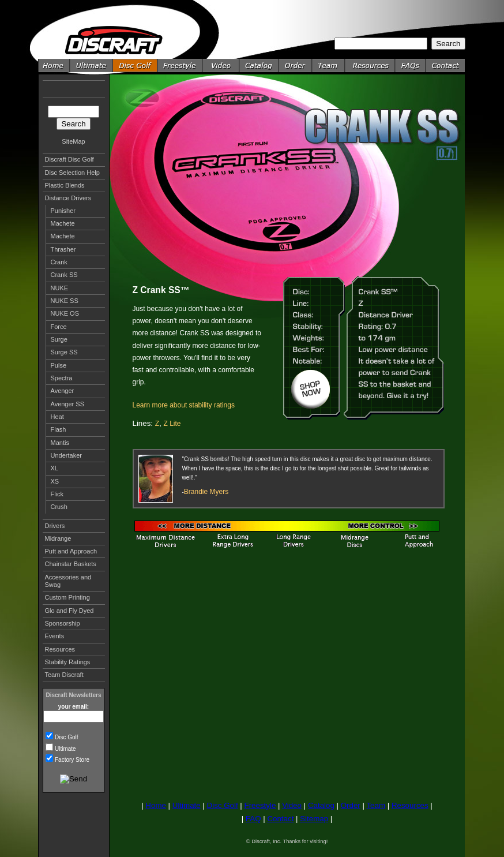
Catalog (321, 805)
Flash (59, 429)
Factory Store (72, 760)
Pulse (59, 365)
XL (54, 468)
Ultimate (65, 749)
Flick (57, 494)
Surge (59, 339)
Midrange (58, 538)
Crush (59, 507)
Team (376, 805)
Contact (280, 819)
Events (55, 636)
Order (351, 805)
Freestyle (260, 805)
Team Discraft (64, 675)
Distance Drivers (68, 198)
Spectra (62, 378)
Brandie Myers (206, 492)
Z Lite (172, 424)
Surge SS (64, 352)
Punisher (63, 211)
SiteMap (73, 141)
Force (59, 327)
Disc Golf (67, 737)
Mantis (60, 443)
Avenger (63, 391)
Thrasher (63, 249)
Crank (59, 262)
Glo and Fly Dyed (69, 611)
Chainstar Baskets (71, 564)
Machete (63, 223)
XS (55, 481)
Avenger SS (68, 404)
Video (292, 805)
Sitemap (314, 819)
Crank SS (64, 275)
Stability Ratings (68, 662)
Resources (60, 649)
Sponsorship (63, 623)
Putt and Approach (71, 551)
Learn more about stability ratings (184, 405)
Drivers (55, 526)
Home (156, 805)
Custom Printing (67, 597)
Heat (57, 417)
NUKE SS (65, 301)
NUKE (60, 288)
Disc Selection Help (72, 173)
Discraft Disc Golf (69, 159)
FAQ (253, 819)
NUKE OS (65, 313)
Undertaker (66, 455)
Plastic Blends (65, 185)
